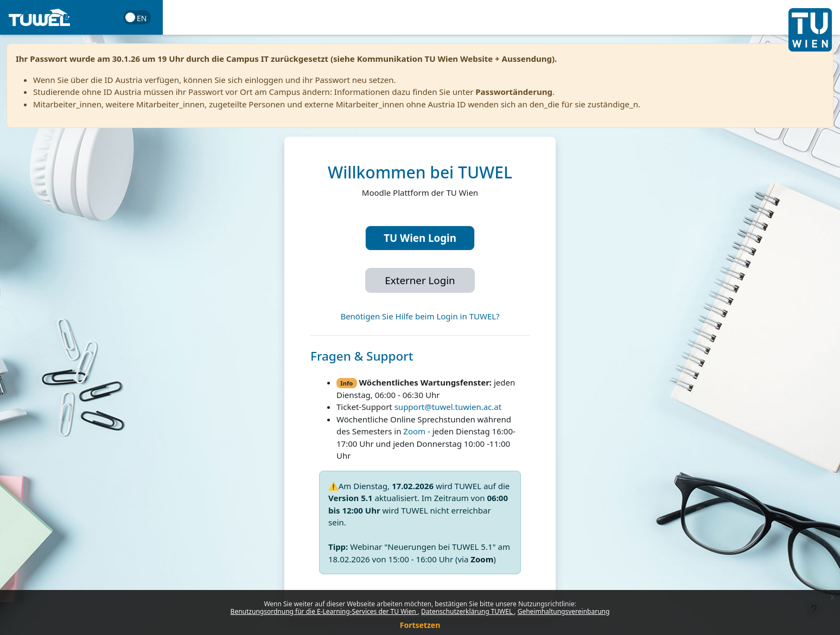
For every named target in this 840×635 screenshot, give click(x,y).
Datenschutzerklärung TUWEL (467, 611)
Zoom (414, 431)
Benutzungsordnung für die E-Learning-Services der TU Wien (324, 611)
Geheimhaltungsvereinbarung (564, 611)
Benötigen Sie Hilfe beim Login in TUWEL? (420, 316)
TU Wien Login (420, 238)
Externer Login (420, 280)
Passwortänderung (514, 92)
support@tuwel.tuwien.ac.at (448, 407)
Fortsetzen (420, 625)
